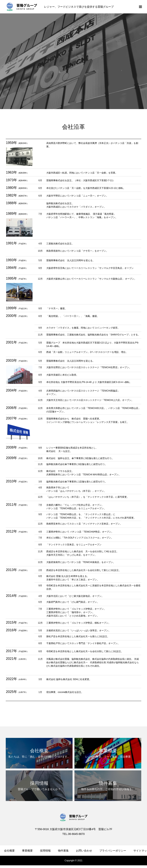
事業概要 (27, 851)
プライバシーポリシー (113, 851)
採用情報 (45, 851)
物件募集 (63, 851)
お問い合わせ (84, 851)
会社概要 (9, 851)
